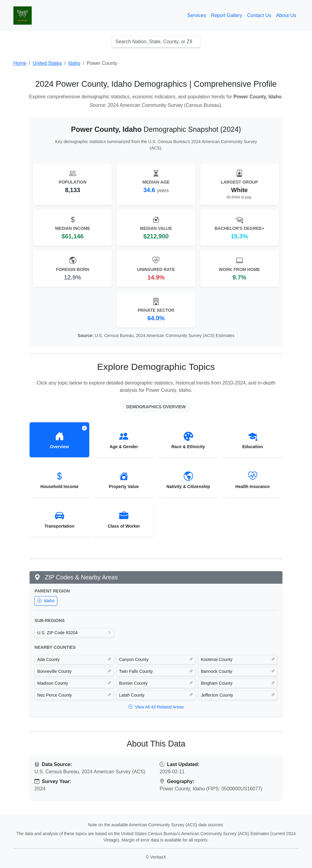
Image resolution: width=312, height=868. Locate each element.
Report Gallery (227, 15)
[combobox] (156, 42)
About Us (286, 15)
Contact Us (259, 15)
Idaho (46, 601)
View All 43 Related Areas (156, 707)
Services (197, 15)
